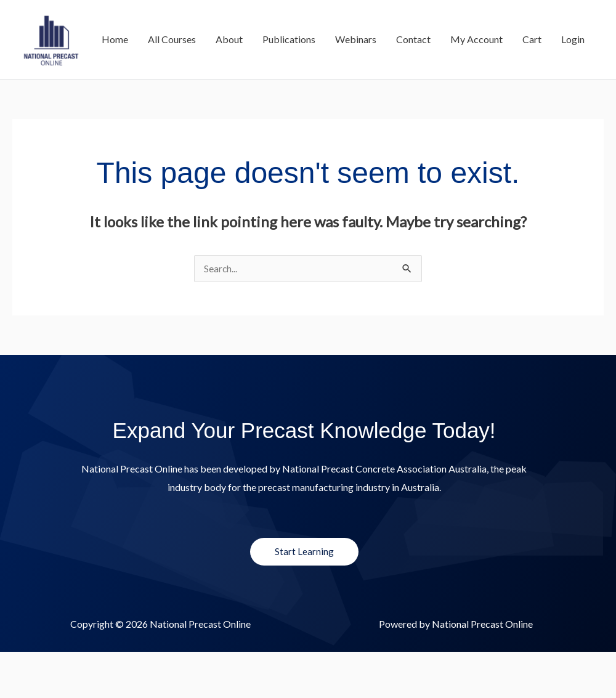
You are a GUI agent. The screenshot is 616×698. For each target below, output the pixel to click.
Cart (532, 104)
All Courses (172, 104)
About (229, 104)
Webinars (356, 104)
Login (573, 104)
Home (115, 104)
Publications (289, 104)
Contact (413, 104)
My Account (476, 104)
